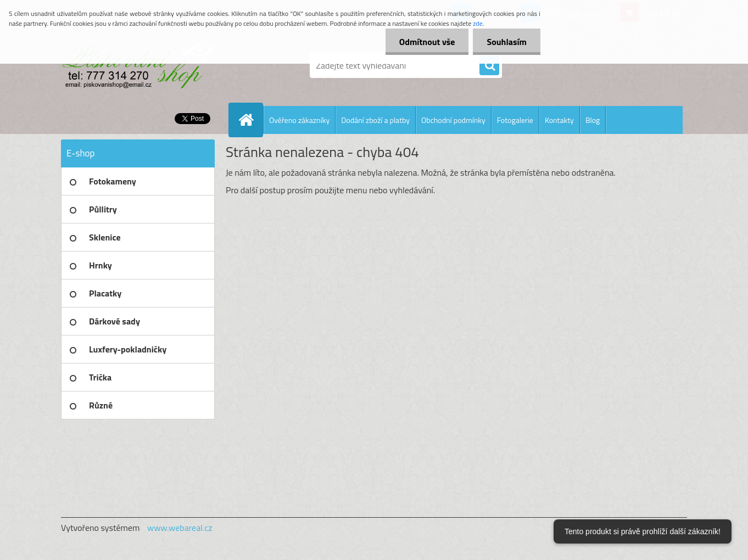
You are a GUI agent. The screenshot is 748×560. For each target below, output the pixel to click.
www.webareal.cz (180, 528)
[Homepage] (250, 120)
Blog (593, 120)
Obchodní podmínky (453, 120)
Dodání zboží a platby (375, 120)
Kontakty (559, 120)
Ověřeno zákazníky (299, 120)
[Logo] (136, 65)
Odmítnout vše (427, 42)
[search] (489, 66)
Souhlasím (507, 42)
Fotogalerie (515, 120)
